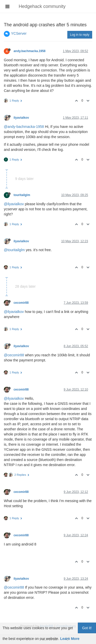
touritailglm (22, 195)
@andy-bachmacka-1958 (24, 127)
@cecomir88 (14, 355)
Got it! (87, 628)
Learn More (70, 639)
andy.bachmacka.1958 (30, 51)
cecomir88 (21, 303)
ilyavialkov (21, 118)
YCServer (19, 33)
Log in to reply (80, 35)
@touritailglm (14, 250)
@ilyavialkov (14, 204)
